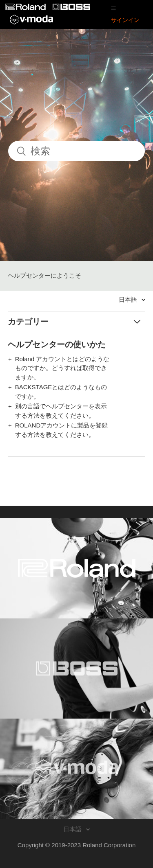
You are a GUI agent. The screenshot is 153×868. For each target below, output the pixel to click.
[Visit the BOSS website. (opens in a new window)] (76, 669)
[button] (113, 8)
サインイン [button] (125, 20)
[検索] (76, 151)
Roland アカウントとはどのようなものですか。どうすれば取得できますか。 (62, 368)
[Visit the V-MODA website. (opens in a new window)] (76, 769)
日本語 (129, 299)
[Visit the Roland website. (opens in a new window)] (76, 568)
